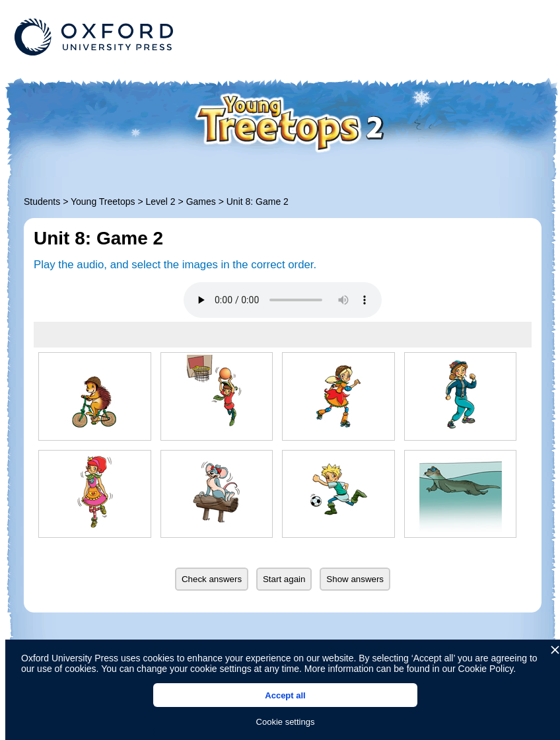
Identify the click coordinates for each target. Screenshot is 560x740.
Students (42, 202)
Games (201, 202)
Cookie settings (286, 722)
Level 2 (161, 202)
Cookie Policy (486, 669)
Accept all (285, 695)
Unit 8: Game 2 (258, 202)
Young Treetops (103, 202)
